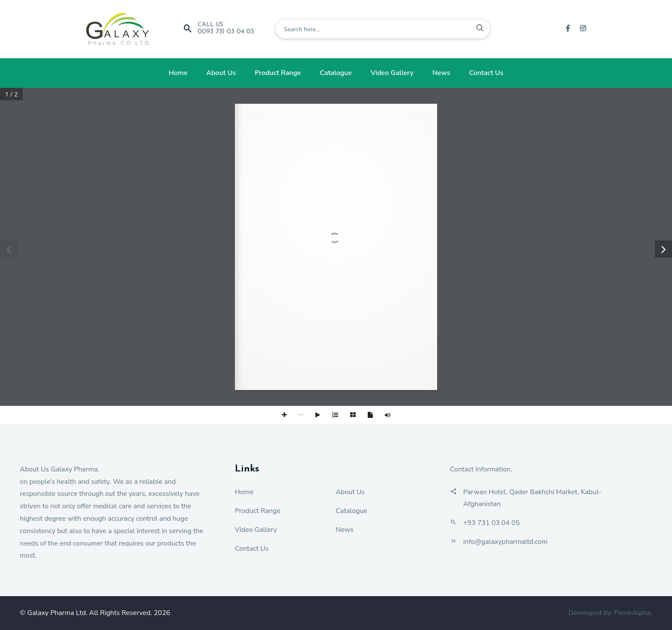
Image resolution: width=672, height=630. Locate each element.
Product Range (278, 73)
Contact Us (486, 73)
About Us (221, 73)
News (441, 73)
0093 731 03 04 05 (226, 32)
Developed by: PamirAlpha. (610, 613)
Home (178, 73)
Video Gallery (392, 73)
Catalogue (336, 73)
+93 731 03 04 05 (492, 523)
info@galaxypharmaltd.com (505, 542)
